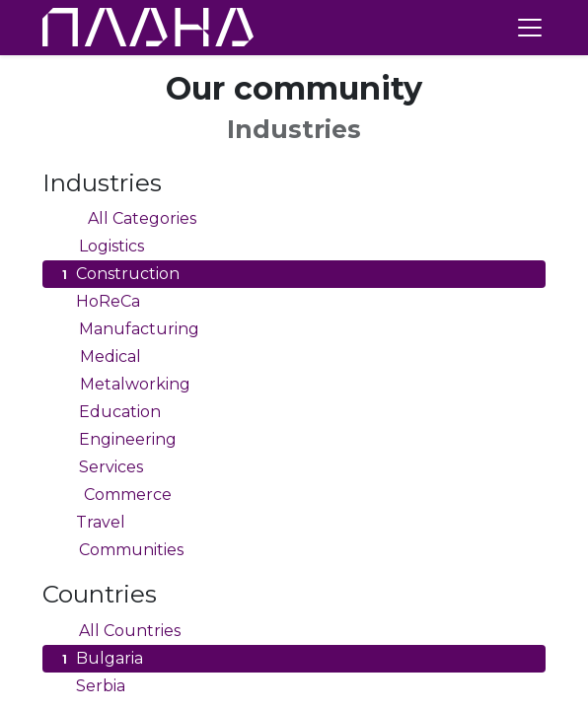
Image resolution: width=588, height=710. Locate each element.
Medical (99, 357)
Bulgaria (100, 659)
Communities (120, 550)
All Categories (127, 219)
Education (109, 412)
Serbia (91, 686)
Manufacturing (128, 329)
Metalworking (124, 385)
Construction (118, 274)
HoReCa (99, 302)
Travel (91, 523)
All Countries (119, 631)
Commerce (114, 495)
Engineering (117, 440)
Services (100, 467)
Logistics (101, 247)
